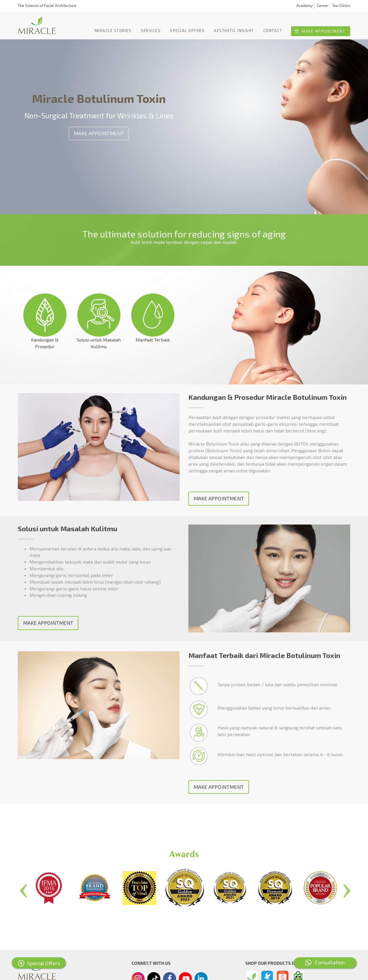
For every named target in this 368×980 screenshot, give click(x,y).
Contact (273, 31)
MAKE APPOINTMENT (99, 133)
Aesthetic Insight (234, 31)
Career (323, 6)
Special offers (187, 31)
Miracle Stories (113, 31)
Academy (304, 6)
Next (346, 888)
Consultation (325, 962)
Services (151, 31)
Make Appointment (320, 31)
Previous (22, 888)
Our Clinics (341, 6)
